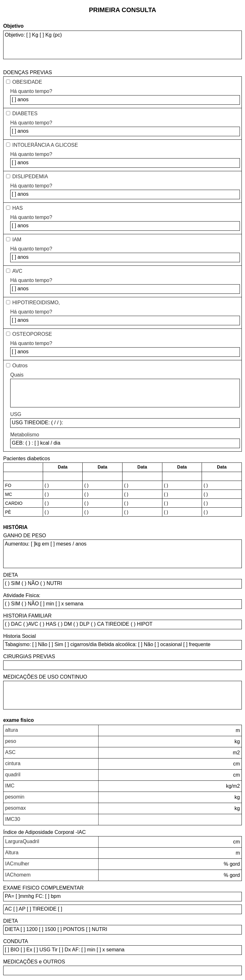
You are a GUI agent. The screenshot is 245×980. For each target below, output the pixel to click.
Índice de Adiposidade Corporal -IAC (45, 832)
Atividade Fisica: (22, 595)
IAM (17, 240)
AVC (17, 271)
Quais (17, 375)
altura (11, 730)
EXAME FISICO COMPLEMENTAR (43, 888)
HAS (17, 208)
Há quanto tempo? (31, 91)
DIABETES (25, 113)
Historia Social (19, 636)
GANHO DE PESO (25, 536)
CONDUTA (16, 941)
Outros (20, 366)
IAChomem (18, 875)
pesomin (15, 797)
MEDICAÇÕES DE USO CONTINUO (45, 677)
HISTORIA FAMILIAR (27, 616)
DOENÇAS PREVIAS (28, 72)
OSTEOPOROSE (32, 334)
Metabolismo (25, 435)
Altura (12, 853)
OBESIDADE (27, 82)
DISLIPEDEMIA (30, 176)
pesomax (15, 808)
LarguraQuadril (22, 841)
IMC (10, 786)
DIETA (11, 575)
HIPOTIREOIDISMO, (36, 303)
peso (11, 741)
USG (16, 414)
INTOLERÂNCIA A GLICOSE (45, 145)
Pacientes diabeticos (27, 458)
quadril (13, 775)
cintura (13, 763)
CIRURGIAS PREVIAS (29, 656)
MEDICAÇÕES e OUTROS (34, 962)
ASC (10, 752)
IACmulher (17, 864)
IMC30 (13, 819)
